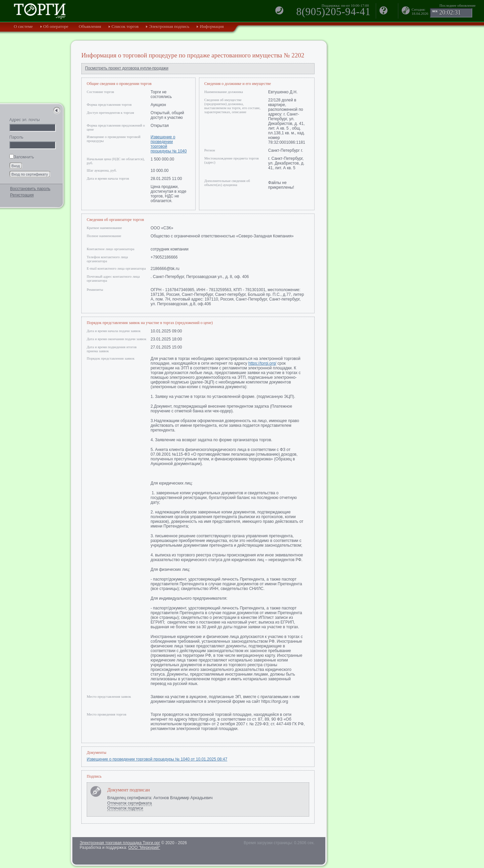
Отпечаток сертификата (130, 803)
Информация (212, 26)
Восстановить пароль (30, 189)
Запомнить (22, 157)
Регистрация (22, 195)
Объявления (90, 26)
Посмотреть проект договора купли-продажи (127, 68)
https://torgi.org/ (262, 363)
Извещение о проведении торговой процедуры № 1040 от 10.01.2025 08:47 (157, 759)
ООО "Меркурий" (144, 848)
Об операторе (56, 26)
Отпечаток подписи (125, 808)
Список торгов (125, 26)
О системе (23, 26)
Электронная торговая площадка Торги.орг (120, 843)
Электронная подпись (169, 26)
